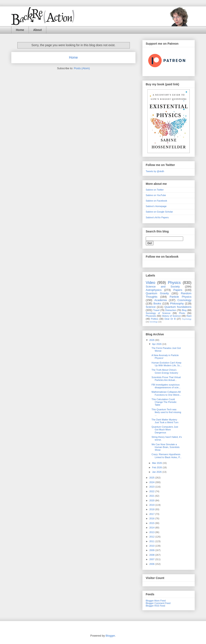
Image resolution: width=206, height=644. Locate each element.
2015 (152, 523)
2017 (152, 514)
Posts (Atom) (82, 68)
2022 (152, 491)
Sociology (154, 322)
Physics (174, 283)
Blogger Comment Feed (158, 603)
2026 (152, 340)
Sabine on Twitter (155, 190)
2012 (152, 537)
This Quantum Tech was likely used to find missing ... (166, 412)
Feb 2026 (157, 467)
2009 (152, 550)
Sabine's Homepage (156, 206)
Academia (161, 300)
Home (20, 30)
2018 (152, 509)
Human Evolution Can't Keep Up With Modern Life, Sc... (167, 364)
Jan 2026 (157, 472)
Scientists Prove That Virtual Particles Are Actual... (166, 379)
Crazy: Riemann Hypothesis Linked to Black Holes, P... (166, 456)
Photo (182, 313)
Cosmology (184, 300)
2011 (152, 541)
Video (150, 283)
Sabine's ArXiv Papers (157, 217)
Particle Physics (181, 297)
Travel (156, 310)
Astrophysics (154, 290)
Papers (178, 290)
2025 (152, 478)
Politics (155, 319)
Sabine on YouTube (156, 195)
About (37, 30)
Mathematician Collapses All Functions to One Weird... (166, 393)
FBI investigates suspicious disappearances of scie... (166, 386)
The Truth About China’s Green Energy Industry (165, 371)
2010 (152, 546)
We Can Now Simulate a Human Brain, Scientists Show (165, 447)
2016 (152, 518)
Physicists (151, 316)
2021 (152, 496)
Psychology (187, 319)
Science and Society (163, 287)
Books (157, 303)
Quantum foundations (178, 307)
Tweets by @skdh (155, 171)
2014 (152, 528)
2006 (152, 564)
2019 (152, 505)
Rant (189, 316)
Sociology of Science (158, 313)
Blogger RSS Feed (155, 606)
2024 (152, 482)
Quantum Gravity (157, 293)
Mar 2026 (157, 463)
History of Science (171, 316)
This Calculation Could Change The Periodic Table (164, 402)
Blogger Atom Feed (156, 601)
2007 (152, 559)
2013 (152, 532)
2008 (152, 555)
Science (151, 307)
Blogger (110, 636)
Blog (184, 310)
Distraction (171, 310)
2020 (152, 500)
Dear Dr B (170, 319)
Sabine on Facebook (156, 201)
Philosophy (177, 303)
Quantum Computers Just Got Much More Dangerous (165, 430)
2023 (152, 487)
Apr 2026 (157, 344)
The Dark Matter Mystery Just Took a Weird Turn (165, 421)
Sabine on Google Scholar (159, 212)
